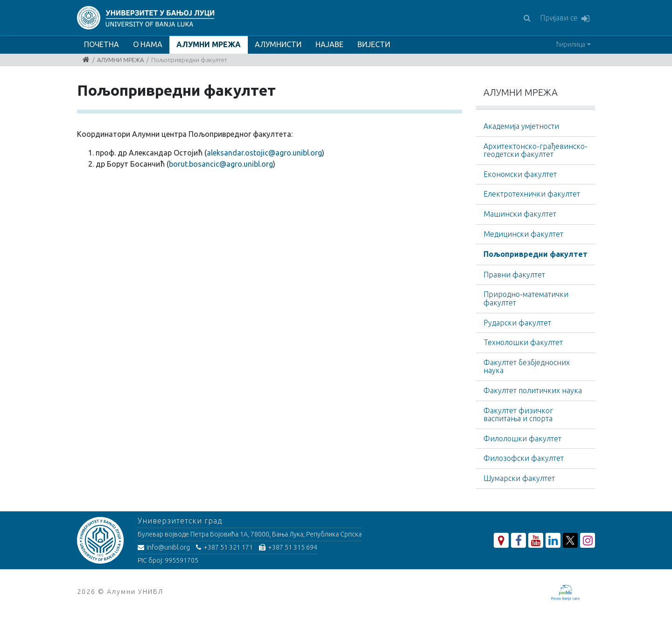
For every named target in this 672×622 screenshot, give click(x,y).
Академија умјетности (521, 126)
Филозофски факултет (524, 458)
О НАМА (148, 44)
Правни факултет (514, 275)
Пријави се (565, 18)
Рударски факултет (517, 323)
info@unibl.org (164, 547)
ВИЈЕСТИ (374, 44)
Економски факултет (520, 174)
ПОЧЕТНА (101, 44)
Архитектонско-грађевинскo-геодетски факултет (535, 150)
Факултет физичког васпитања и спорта (518, 415)
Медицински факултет (523, 234)
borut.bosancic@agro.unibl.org (221, 164)
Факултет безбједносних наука (527, 367)
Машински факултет (520, 214)
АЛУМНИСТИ (278, 44)
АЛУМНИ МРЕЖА (209, 44)
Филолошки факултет (522, 438)
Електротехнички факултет (532, 194)
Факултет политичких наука (533, 390)
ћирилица (571, 44)
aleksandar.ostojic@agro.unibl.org (264, 153)
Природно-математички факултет (526, 298)
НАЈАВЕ (329, 44)
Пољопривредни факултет (535, 254)
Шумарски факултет (519, 478)
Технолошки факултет (523, 342)
